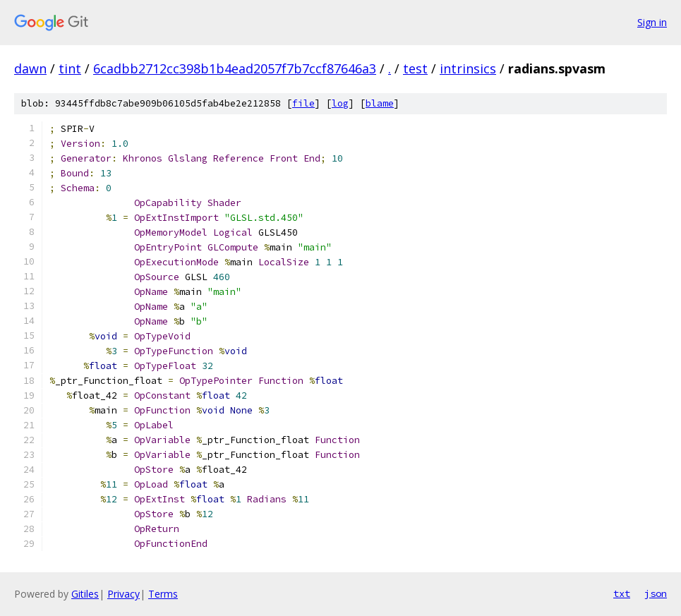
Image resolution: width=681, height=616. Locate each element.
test (415, 68)
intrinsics (468, 68)
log (340, 103)
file (303, 103)
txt (622, 593)
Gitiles (85, 594)
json (656, 593)
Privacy (123, 594)
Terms (163, 594)
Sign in (652, 22)
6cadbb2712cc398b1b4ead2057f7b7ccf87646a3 (235, 68)
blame (380, 103)
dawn (30, 68)
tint (70, 68)
